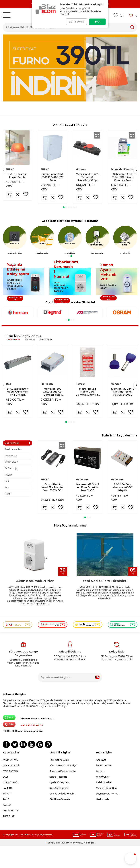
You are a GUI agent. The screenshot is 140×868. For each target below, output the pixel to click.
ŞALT (6, 777)
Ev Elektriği (11, 468)
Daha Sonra (76, 22)
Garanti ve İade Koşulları (63, 794)
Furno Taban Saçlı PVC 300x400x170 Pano (52, 177)
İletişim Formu (104, 766)
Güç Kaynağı (12, 443)
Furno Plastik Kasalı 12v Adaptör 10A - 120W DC (53, 487)
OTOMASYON (10, 811)
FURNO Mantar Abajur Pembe (18, 175)
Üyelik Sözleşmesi (59, 782)
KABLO (7, 805)
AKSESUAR (9, 816)
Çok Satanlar (46, 339)
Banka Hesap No (58, 777)
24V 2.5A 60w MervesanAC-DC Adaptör (122, 487)
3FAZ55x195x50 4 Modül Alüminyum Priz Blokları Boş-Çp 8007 (17, 392)
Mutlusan (81, 169)
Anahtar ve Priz (13, 449)
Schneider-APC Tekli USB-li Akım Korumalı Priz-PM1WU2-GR (123, 177)
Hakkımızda (103, 799)
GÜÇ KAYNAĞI (10, 782)
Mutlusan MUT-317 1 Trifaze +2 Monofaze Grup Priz (88, 177)
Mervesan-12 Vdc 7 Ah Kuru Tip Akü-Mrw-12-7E (88, 487)
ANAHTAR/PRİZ (12, 766)
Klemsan (116, 384)
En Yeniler (30, 339)
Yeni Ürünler (103, 777)
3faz (8, 384)
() (119, 16)
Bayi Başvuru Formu (107, 794)
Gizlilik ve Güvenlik (60, 799)
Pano (8, 494)
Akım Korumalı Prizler (35, 581)
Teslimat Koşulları (59, 760)
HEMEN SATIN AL (15, 298)
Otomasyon (11, 462)
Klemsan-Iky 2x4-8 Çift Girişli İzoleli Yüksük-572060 (123, 392)
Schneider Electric (122, 169)
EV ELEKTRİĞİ (11, 771)
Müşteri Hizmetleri (106, 788)
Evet (97, 22)
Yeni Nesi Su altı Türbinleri (105, 581)
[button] (64, 207)
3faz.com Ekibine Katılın (63, 771)
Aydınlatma (11, 456)
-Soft (49, 843)
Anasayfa (101, 760)
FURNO (10, 169)
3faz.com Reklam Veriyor (63, 766)
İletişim (100, 771)
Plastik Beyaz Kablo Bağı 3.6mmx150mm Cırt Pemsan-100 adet (88, 392)
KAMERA (8, 788)
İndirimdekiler (13, 339)
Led (7, 481)
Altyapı (8, 475)
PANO (6, 799)
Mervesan (47, 384)
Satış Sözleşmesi (59, 788)
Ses (7, 487)
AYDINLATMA (10, 760)
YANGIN (7, 794)
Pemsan (81, 384)
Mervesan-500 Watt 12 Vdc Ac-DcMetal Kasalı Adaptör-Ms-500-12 (53, 392)
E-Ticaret (59, 843)
